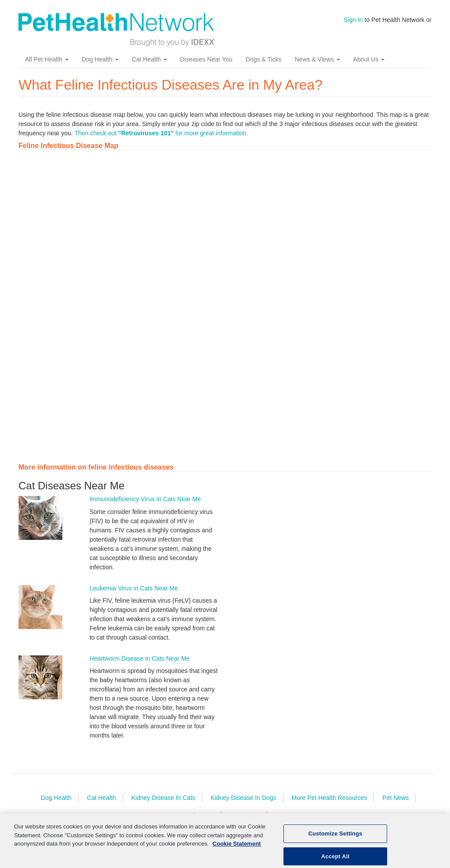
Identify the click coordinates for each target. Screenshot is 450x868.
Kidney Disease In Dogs (243, 798)
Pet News (396, 798)
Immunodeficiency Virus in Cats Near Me (145, 499)
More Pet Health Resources (329, 798)
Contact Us (245, 816)
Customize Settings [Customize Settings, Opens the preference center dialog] (335, 837)
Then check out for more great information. (161, 133)
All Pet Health (47, 59)
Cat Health (149, 59)
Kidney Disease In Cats (163, 798)
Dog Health (100, 59)
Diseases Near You (206, 59)
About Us (369, 59)
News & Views (317, 59)
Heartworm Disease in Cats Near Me (140, 658)
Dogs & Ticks (264, 59)
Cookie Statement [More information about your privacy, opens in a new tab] (237, 848)
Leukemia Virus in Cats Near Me (134, 588)
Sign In (353, 20)
